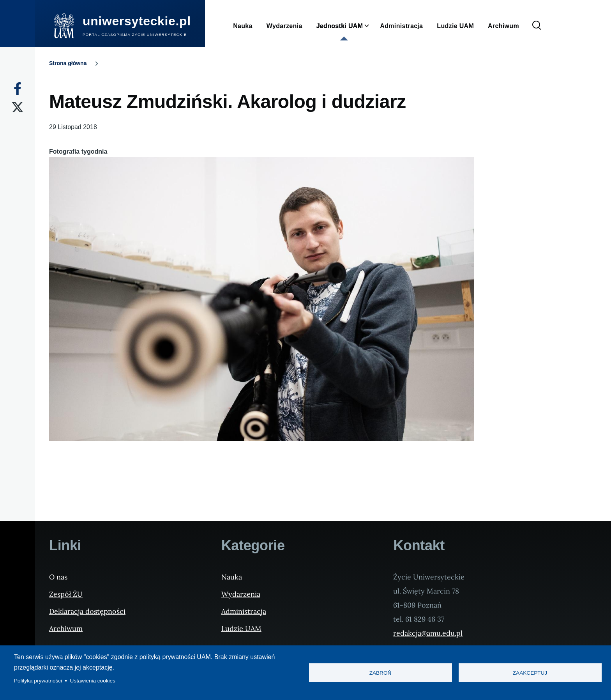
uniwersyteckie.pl (137, 21)
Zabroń (381, 673)
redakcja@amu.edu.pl (428, 633)
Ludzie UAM (241, 628)
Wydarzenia (241, 594)
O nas (58, 577)
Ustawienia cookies (93, 681)
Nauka (232, 577)
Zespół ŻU (66, 594)
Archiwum (66, 628)
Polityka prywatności (38, 681)
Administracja (244, 611)
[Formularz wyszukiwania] (537, 26)
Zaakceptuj (530, 673)
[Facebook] (18, 89)
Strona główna (68, 63)
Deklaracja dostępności (87, 611)
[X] (18, 107)
